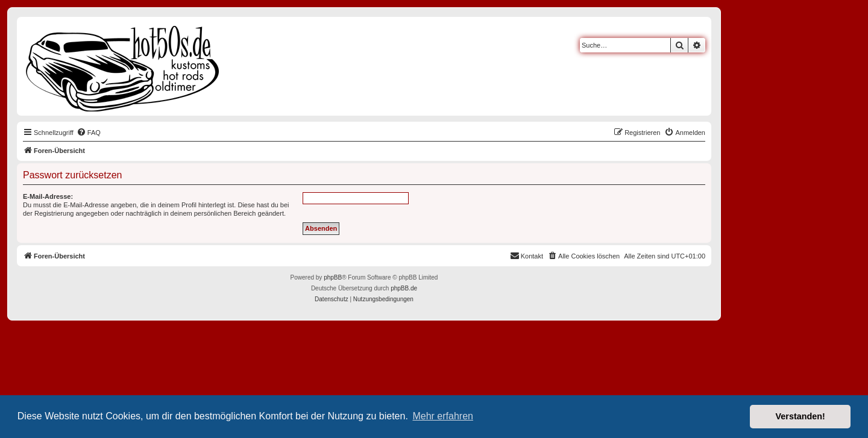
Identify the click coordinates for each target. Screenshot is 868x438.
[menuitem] (89, 133)
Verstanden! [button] (800, 416)
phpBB (333, 277)
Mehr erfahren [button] (443, 416)
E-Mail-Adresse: (48, 196)
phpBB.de (404, 288)
